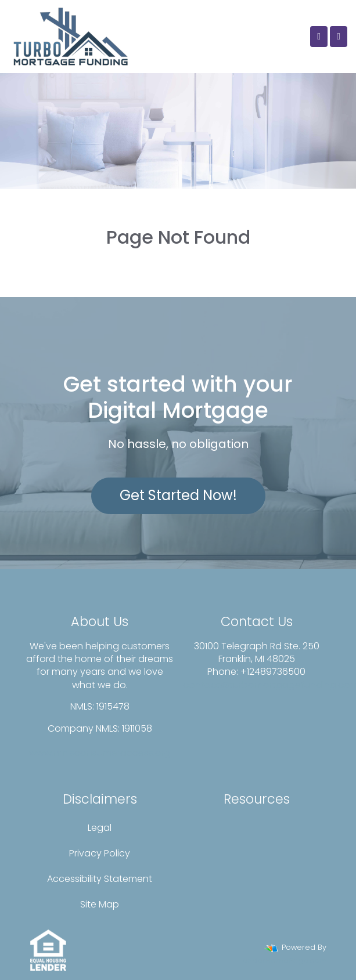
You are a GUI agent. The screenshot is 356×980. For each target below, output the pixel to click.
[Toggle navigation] (339, 37)
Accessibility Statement (100, 879)
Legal (100, 828)
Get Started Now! (178, 495)
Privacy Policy (100, 853)
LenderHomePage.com (283, 961)
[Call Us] (319, 37)
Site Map (100, 904)
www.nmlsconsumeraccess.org (100, 753)
